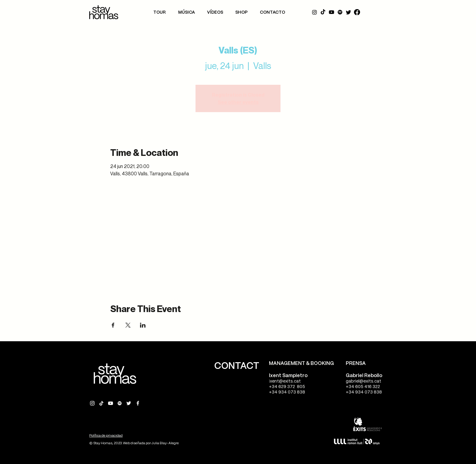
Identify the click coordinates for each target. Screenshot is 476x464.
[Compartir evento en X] (128, 325)
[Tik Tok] (323, 12)
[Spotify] (340, 12)
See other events (238, 102)
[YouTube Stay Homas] (110, 403)
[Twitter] (348, 12)
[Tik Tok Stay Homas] (101, 403)
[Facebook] (357, 12)
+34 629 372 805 (287, 387)
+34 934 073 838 (287, 392)
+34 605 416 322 (363, 387)
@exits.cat (290, 381)
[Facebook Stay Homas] (138, 403)
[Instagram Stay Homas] (92, 403)
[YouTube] (331, 12)
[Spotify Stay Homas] (120, 403)
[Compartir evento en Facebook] (113, 325)
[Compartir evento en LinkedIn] (143, 325)
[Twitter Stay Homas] (129, 403)
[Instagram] (314, 12)
